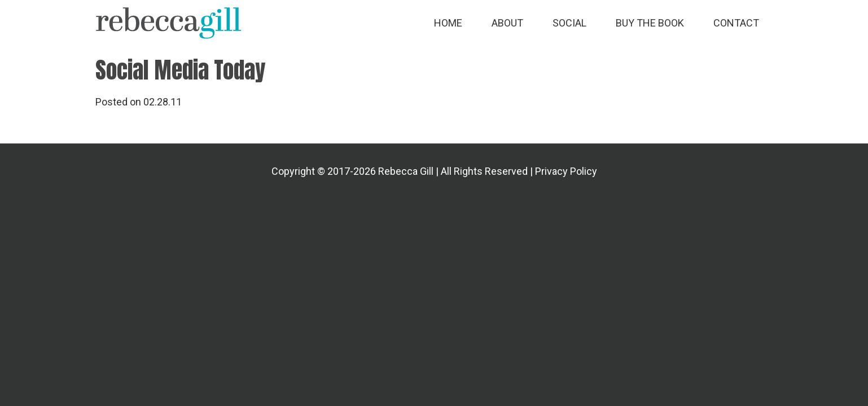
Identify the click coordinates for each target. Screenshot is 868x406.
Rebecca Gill (169, 23)
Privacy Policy (566, 171)
